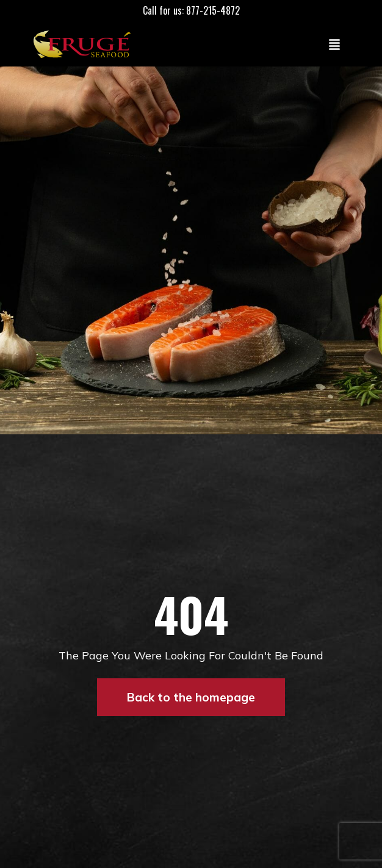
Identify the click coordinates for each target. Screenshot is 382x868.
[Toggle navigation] (334, 44)
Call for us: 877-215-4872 (191, 10)
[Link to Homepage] (85, 44)
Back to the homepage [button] (191, 697)
